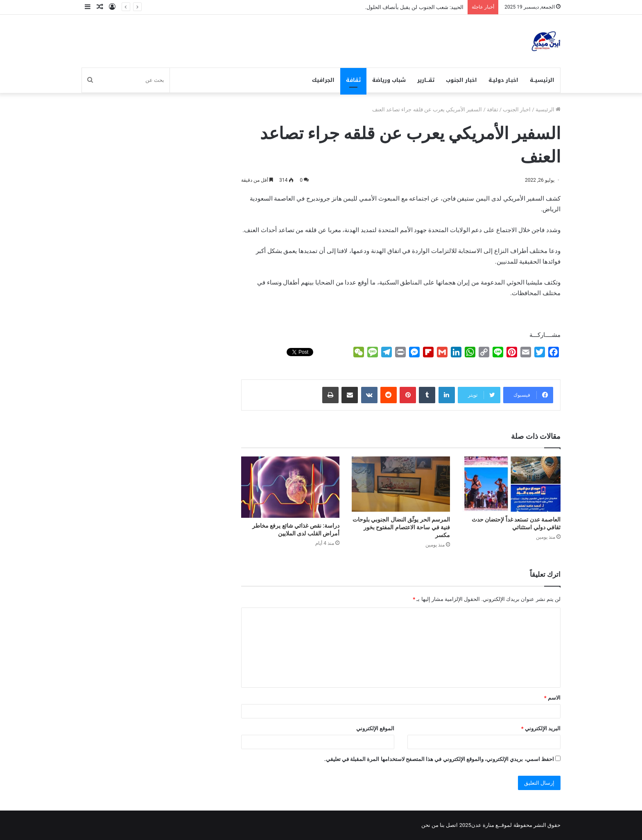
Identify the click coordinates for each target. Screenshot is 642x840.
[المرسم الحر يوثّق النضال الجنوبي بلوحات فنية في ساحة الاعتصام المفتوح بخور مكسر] (401, 484)
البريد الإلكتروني (541, 728)
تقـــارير (426, 80)
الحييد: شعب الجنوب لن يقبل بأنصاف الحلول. (414, 7)
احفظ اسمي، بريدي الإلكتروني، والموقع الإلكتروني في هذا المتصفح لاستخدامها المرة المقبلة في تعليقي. (439, 759)
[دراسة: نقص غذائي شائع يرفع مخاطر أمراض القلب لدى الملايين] (290, 487)
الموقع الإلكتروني (375, 728)
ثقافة (353, 80)
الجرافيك (323, 80)
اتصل (452, 825)
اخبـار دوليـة (503, 80)
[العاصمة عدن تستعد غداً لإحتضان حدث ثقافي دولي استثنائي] (511, 484)
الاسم (552, 698)
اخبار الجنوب (461, 80)
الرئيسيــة (542, 80)
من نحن (430, 825)
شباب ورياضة (389, 80)
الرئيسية (548, 110)
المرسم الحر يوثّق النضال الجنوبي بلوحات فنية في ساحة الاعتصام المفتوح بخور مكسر (401, 527)
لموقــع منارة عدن (492, 825)
